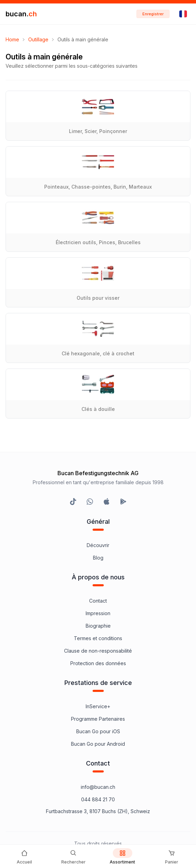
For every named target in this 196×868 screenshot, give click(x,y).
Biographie (98, 626)
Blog (98, 558)
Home (12, 39)
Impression (98, 613)
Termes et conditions (98, 638)
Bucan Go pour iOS (98, 731)
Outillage (38, 39)
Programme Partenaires (98, 719)
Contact (98, 601)
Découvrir (98, 545)
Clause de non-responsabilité (98, 651)
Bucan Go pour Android (98, 744)
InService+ (98, 706)
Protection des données (98, 663)
